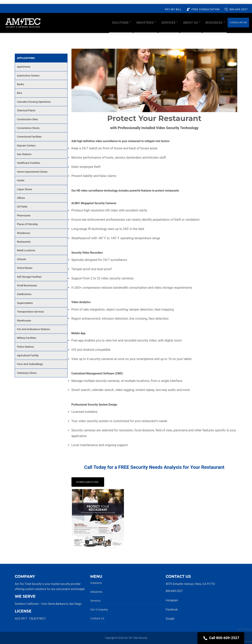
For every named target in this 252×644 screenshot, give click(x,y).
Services (95, 601)
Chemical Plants (26, 110)
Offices (21, 198)
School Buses (25, 268)
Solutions (96, 583)
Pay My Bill (173, 9)
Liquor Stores (25, 189)
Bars (19, 93)
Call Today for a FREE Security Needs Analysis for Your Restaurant (154, 467)
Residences (24, 233)
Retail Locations (26, 250)
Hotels (21, 180)
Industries (96, 592)
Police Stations (25, 347)
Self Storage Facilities (29, 277)
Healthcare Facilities (28, 163)
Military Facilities (26, 338)
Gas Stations (24, 154)
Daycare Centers (26, 146)
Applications (26, 58)
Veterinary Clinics (27, 373)
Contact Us (97, 618)
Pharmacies (24, 215)
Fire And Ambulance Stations (33, 329)
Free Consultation (203, 9)
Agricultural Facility (28, 355)
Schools (21, 259)
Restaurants (24, 242)
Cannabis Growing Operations (34, 102)
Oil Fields (22, 207)
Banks (20, 84)
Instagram (172, 600)
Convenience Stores (28, 128)
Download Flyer (87, 482)
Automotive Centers (28, 76)
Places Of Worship (27, 224)
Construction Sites (27, 119)
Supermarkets (25, 303)
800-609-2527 (236, 9)
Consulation (238, 22)
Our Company (99, 609)
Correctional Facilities (29, 137)
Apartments (24, 67)
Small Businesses (27, 285)
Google (170, 619)
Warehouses (24, 321)
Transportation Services (30, 312)
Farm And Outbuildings (30, 364)
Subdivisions (24, 294)
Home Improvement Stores (32, 172)
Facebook (172, 610)
